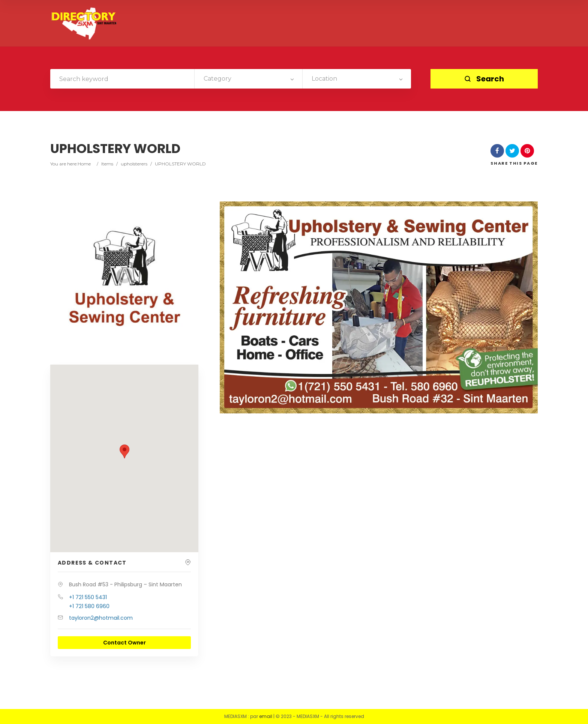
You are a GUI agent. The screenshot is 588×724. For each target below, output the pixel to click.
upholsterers (134, 164)
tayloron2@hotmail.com (101, 618)
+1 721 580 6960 (89, 606)
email (266, 716)
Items (107, 164)
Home (84, 164)
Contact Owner (124, 643)
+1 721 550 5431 (88, 597)
